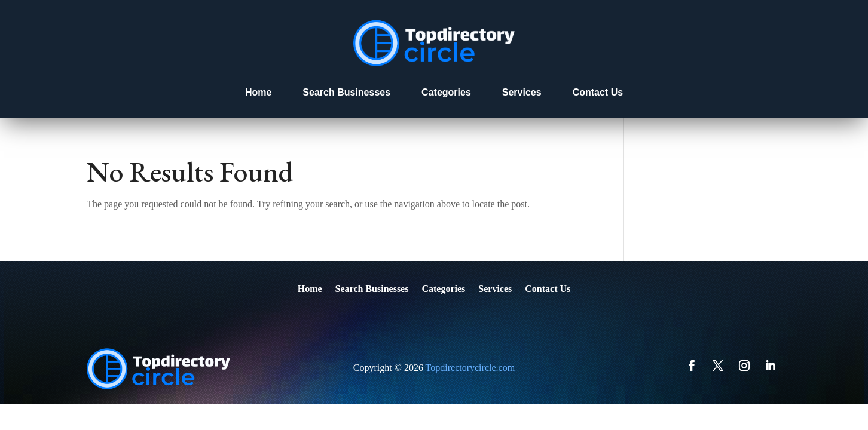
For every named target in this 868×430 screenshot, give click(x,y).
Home (258, 92)
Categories (446, 92)
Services (522, 92)
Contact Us (598, 92)
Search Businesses (346, 92)
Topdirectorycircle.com (470, 368)
